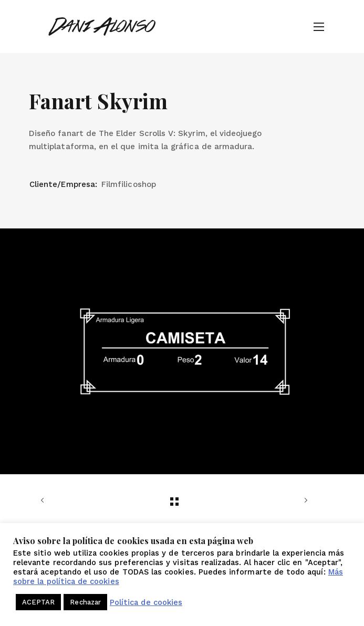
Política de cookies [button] (146, 602)
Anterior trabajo (45, 500)
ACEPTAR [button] (38, 602)
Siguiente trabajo (304, 500)
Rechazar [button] (85, 602)
